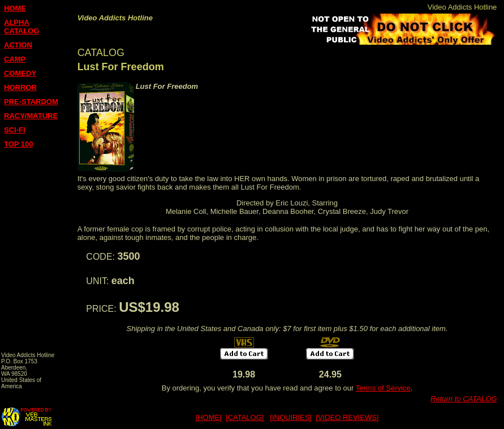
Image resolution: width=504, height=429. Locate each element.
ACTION (18, 45)
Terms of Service (383, 388)
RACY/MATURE (31, 116)
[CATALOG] (245, 417)
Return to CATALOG (464, 399)
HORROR (20, 87)
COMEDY (20, 73)
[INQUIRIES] (291, 417)
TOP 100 (19, 144)
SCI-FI (15, 130)
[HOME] (209, 417)
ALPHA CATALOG (21, 27)
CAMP (15, 59)
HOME (15, 8)
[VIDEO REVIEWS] (347, 417)
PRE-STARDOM (31, 102)
